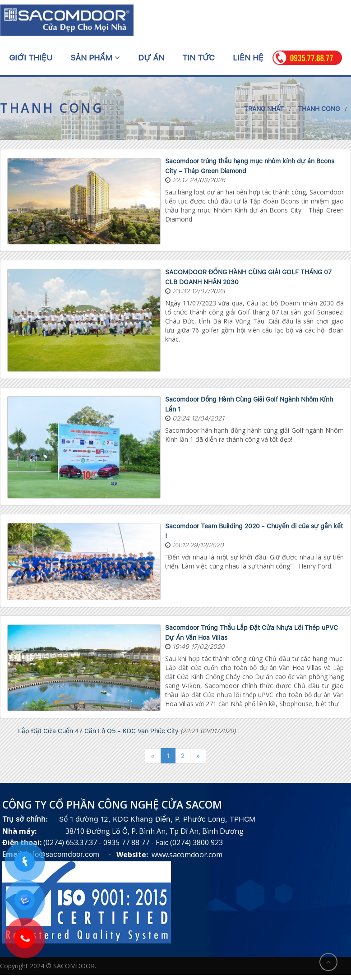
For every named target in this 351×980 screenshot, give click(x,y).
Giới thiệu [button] (31, 58)
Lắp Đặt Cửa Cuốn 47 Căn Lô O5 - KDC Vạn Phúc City (98, 731)
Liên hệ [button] (248, 58)
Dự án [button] (151, 58)
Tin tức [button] (199, 58)
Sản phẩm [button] (95, 58)
